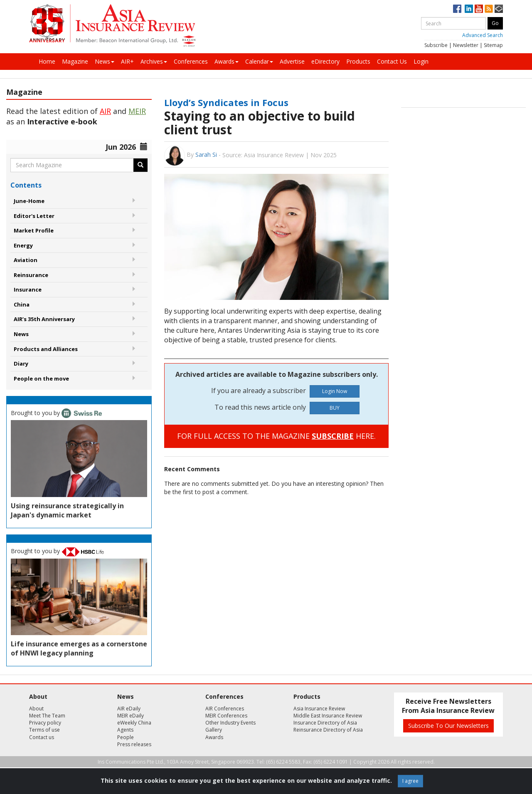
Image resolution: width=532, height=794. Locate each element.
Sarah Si (206, 155)
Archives (154, 61)
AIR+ (127, 61)
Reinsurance (31, 275)
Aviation (26, 260)
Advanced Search (483, 35)
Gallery (214, 730)
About (36, 709)
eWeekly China (134, 723)
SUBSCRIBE (333, 436)
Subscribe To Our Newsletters (448, 726)
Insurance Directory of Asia (325, 723)
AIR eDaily (129, 709)
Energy (23, 245)
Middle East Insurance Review (328, 716)
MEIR (137, 111)
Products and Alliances (46, 349)
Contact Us (392, 61)
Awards (227, 61)
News (105, 61)
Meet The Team (47, 716)
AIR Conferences (225, 709)
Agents (125, 730)
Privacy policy (45, 723)
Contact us (42, 737)
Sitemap (493, 45)
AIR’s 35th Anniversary (44, 319)
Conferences (191, 61)
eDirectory (325, 61)
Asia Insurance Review (319, 709)
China (22, 304)
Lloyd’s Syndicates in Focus (226, 102)
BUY (335, 408)
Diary (21, 364)
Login (421, 61)
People (126, 737)
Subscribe (436, 45)
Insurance (28, 289)
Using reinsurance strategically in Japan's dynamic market (67, 510)
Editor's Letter (34, 216)
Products (358, 61)
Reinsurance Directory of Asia (328, 730)
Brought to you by (56, 413)
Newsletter (466, 45)
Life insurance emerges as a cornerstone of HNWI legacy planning (79, 648)
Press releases (134, 744)
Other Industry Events (230, 723)
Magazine (75, 61)
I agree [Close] (410, 781)
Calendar (259, 61)
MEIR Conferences (226, 716)
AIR (105, 111)
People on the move (41, 378)
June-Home (29, 201)
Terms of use (44, 730)
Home (47, 61)
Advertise (292, 61)
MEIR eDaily (131, 716)
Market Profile (34, 230)
